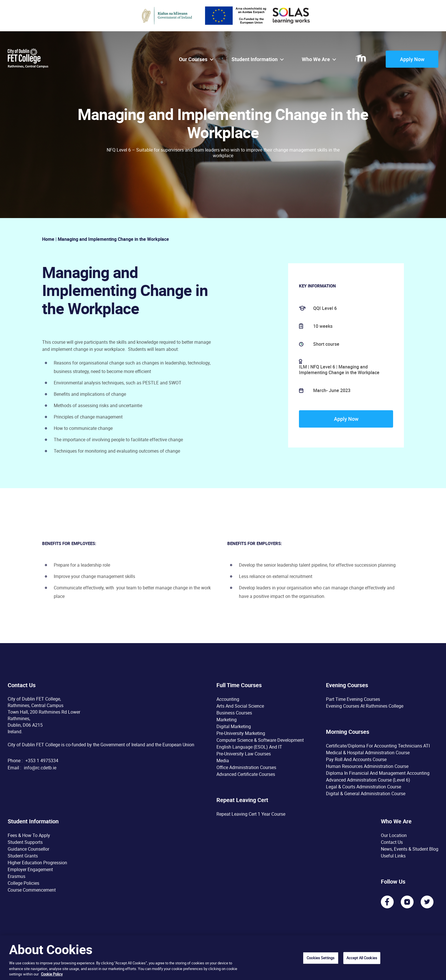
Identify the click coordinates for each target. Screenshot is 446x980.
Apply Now (412, 59)
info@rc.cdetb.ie (40, 768)
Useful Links (393, 856)
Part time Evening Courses (353, 699)
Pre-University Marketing (241, 733)
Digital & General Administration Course (366, 793)
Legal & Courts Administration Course (364, 787)
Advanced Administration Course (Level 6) (368, 780)
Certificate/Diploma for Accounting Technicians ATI (378, 746)
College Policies (23, 883)
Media (223, 761)
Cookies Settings (321, 958)
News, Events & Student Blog (410, 849)
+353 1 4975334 (42, 761)
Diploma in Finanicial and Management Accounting (378, 773)
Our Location (394, 835)
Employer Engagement (30, 869)
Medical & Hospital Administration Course (368, 753)
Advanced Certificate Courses (246, 774)
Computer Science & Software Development (260, 740)
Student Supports (25, 842)
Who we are (316, 59)
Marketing (227, 720)
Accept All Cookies (362, 958)
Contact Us (392, 842)
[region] (223, 958)
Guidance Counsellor (28, 849)
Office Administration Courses (246, 767)
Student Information (255, 59)
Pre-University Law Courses (244, 754)
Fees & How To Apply (29, 835)
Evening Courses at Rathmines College (365, 706)
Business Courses (234, 713)
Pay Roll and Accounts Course (356, 759)
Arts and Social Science (240, 706)
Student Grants (23, 856)
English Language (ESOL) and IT (249, 747)
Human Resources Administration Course (367, 766)
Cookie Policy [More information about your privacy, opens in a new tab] (52, 974)
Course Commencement (32, 890)
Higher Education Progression (37, 863)
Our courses (193, 59)
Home (48, 239)
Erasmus (16, 876)
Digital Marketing (234, 726)
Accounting (228, 699)
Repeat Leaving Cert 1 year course (251, 814)
